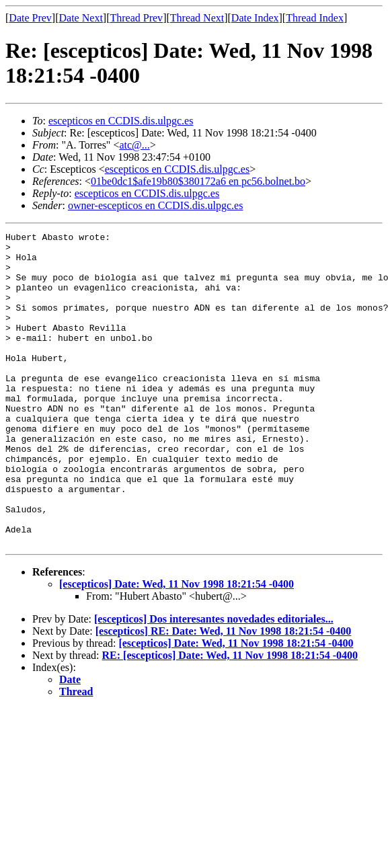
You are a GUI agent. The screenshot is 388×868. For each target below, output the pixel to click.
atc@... (134, 145)
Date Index (255, 18)
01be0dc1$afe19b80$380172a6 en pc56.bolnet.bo (198, 181)
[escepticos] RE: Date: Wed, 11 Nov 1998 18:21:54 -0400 (224, 694)
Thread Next (197, 18)
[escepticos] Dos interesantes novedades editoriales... (214, 681)
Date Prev (30, 18)
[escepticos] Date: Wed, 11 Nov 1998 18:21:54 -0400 (177, 646)
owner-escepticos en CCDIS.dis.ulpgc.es (156, 205)
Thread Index (315, 18)
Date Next (81, 18)
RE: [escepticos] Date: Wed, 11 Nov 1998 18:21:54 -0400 (230, 718)
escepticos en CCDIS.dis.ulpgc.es (121, 121)
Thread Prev (136, 18)
